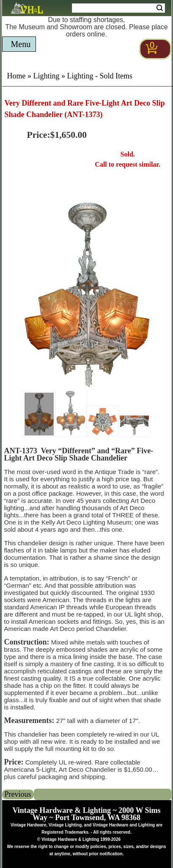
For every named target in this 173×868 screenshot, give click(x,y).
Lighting (47, 76)
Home (16, 76)
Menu (21, 44)
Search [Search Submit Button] (160, 8)
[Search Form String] (118, 8)
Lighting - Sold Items (100, 76)
